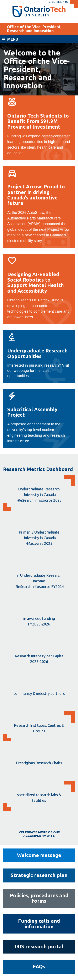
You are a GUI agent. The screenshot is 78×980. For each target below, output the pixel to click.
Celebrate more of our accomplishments (39, 834)
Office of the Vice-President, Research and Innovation (34, 29)
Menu (13, 39)
